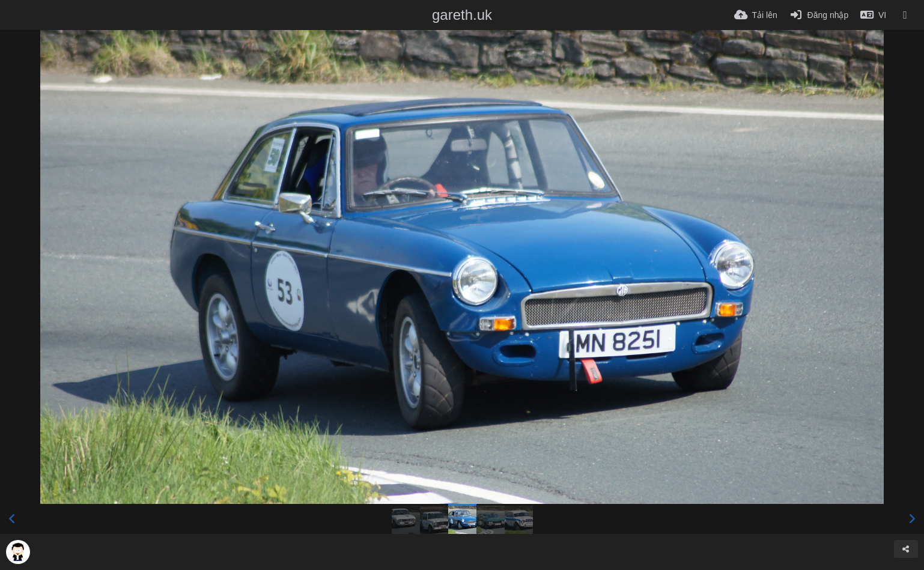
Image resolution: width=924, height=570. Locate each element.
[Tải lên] (756, 15)
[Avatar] (18, 552)
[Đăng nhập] (819, 15)
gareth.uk (462, 15)
